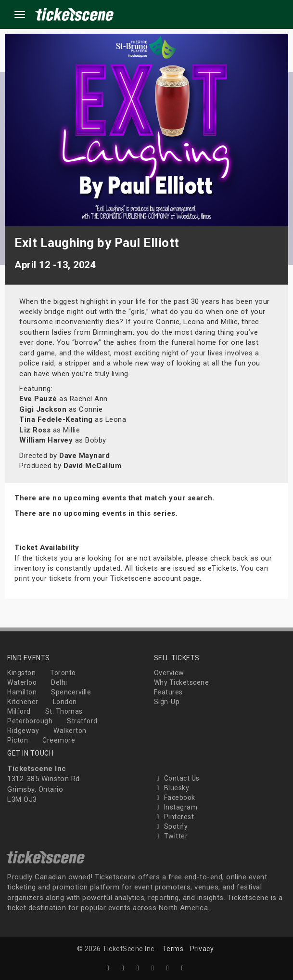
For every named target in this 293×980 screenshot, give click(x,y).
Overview (169, 673)
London (65, 702)
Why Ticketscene (182, 682)
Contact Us (177, 778)
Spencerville (71, 692)
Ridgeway (23, 731)
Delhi (59, 682)
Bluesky (172, 788)
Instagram (176, 807)
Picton (18, 740)
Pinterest (174, 817)
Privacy (202, 949)
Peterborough (30, 721)
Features (168, 692)
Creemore (59, 740)
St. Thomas (64, 711)
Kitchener (23, 702)
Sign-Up (167, 702)
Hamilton (22, 692)
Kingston (21, 673)
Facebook (175, 797)
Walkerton (70, 731)
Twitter (171, 836)
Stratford (82, 721)
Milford (19, 711)
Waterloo (22, 682)
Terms (173, 949)
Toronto (63, 673)
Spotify (171, 826)
